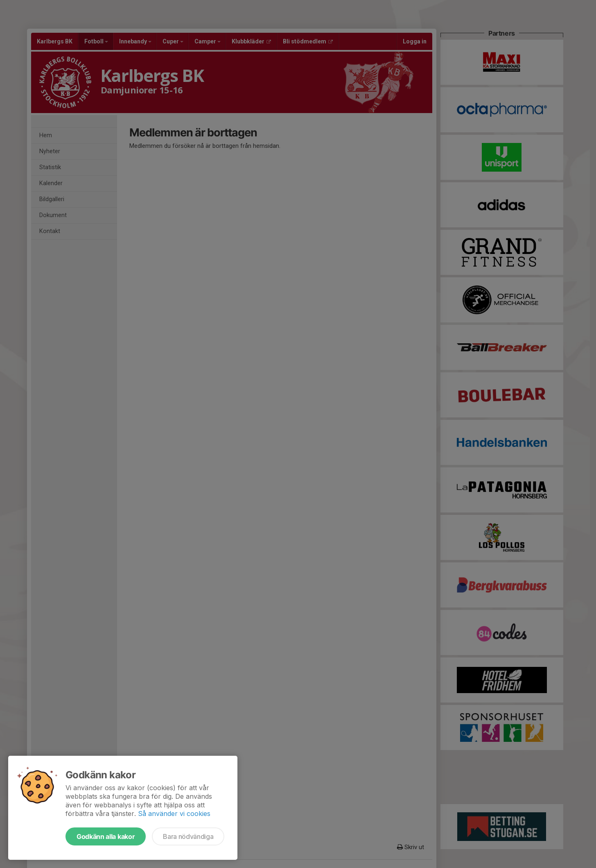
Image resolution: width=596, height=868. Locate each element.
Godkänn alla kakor (106, 836)
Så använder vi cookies (174, 814)
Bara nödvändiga (188, 836)
